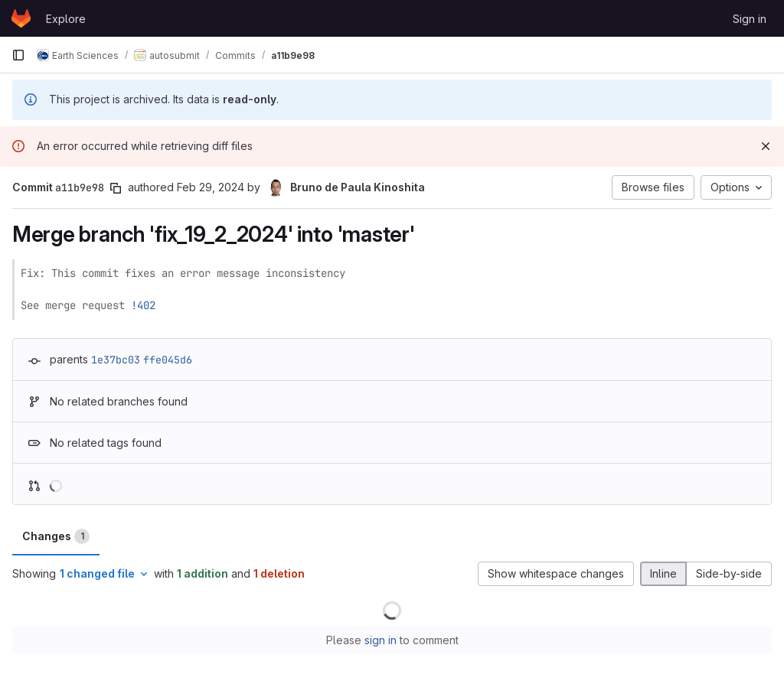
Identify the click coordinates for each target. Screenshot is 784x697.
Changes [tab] (56, 536)
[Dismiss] (766, 146)
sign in (381, 640)
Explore (66, 19)
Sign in (750, 19)
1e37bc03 (116, 360)
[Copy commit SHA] (116, 188)
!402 (143, 305)
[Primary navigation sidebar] (18, 55)
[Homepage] (21, 18)
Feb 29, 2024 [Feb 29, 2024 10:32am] (211, 187)
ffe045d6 (168, 360)
